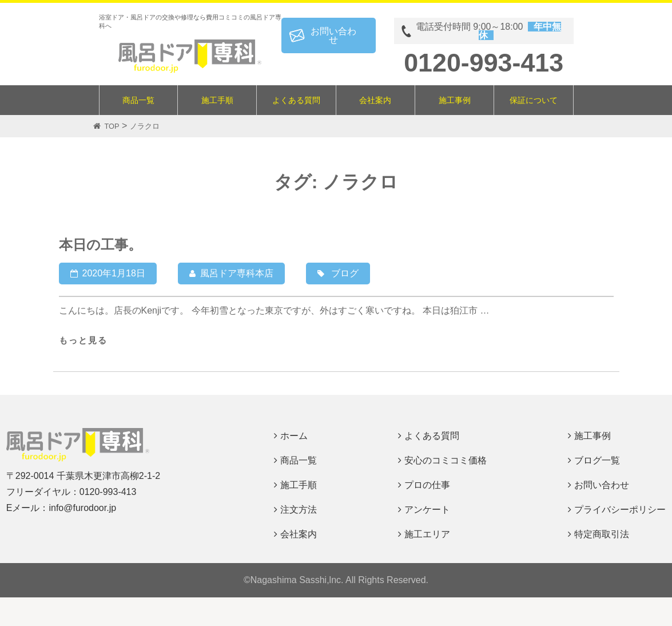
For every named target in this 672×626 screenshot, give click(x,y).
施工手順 (217, 100)
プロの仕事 (427, 485)
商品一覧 (138, 100)
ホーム (294, 436)
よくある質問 (296, 100)
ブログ (345, 273)
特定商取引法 (602, 534)
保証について (534, 100)
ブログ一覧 (597, 460)
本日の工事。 (100, 245)
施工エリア (427, 534)
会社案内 (375, 100)
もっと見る (83, 340)
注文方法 (299, 510)
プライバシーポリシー (620, 510)
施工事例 (455, 100)
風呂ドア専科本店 (237, 273)
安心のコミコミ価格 (446, 460)
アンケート (427, 510)
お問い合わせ (333, 35)
